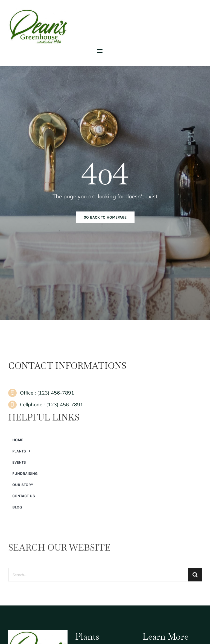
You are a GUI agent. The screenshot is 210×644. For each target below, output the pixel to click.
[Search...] (98, 577)
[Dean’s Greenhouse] (38, 11)
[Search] (195, 577)
